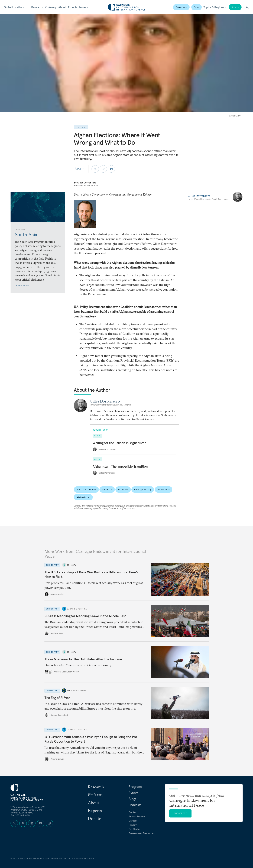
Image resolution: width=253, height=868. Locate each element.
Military (123, 489)
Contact (133, 812)
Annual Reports (137, 816)
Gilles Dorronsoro (87, 183)
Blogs (132, 799)
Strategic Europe (77, 691)
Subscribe (180, 813)
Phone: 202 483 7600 (22, 813)
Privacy (133, 825)
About (62, 7)
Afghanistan (83, 497)
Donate (235, 7)
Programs (135, 787)
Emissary (51, 7)
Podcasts (135, 805)
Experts (73, 7)
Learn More (22, 286)
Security (107, 489)
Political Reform (86, 489)
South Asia (164, 489)
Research (37, 7)
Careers (133, 821)
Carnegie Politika (77, 609)
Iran (197, 7)
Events (133, 793)
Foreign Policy (143, 489)
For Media (134, 829)
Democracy (181, 7)
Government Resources (142, 833)
